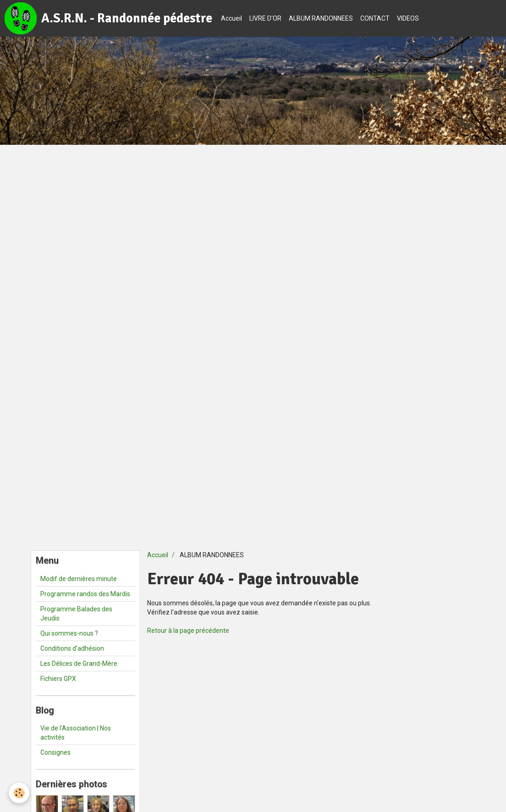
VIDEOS (408, 18)
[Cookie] (19, 793)
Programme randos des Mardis (85, 594)
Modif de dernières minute (79, 579)
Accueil (231, 18)
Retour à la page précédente (188, 631)
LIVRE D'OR (265, 18)
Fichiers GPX (58, 679)
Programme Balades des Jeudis (76, 614)
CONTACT (375, 18)
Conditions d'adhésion (72, 648)
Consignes (55, 752)
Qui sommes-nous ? (69, 633)
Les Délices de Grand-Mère (79, 664)
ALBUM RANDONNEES (321, 18)
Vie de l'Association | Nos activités (76, 733)
